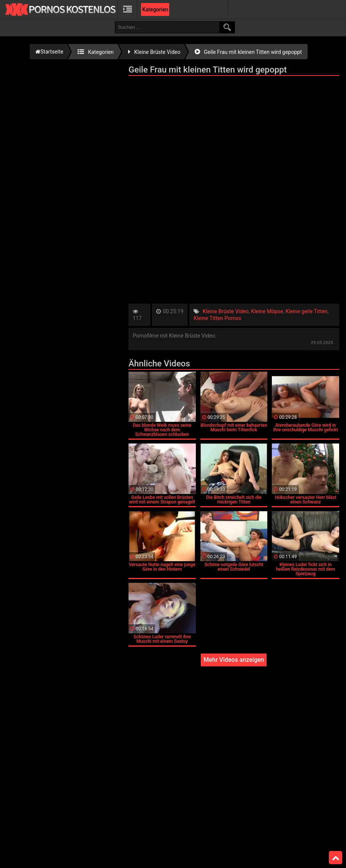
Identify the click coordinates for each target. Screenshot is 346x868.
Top (336, 858)
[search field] (167, 27)
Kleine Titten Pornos (217, 318)
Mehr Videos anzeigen (234, 660)
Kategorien (155, 9)
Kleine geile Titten (306, 311)
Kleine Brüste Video (226, 311)
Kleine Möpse (267, 311)
